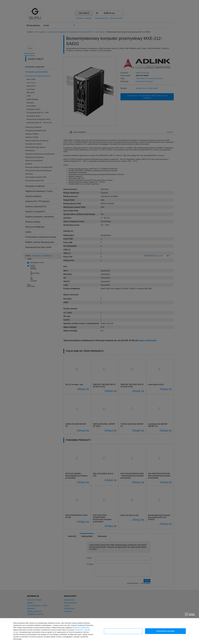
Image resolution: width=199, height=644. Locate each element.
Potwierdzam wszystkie (165, 631)
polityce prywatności (82, 628)
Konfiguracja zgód (123, 631)
